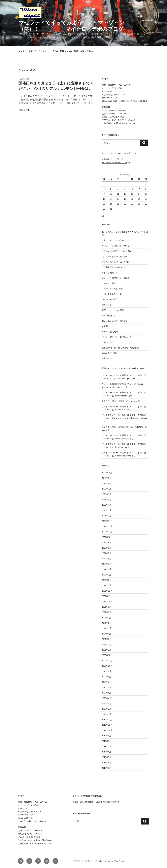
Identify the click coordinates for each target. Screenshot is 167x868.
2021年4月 (107, 634)
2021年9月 (107, 607)
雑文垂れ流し (108, 358)
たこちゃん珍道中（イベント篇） (117, 251)
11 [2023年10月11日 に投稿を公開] (118, 194)
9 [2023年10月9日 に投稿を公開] (104, 194)
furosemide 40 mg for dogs (135, 418)
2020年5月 (107, 693)
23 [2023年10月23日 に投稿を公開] (104, 204)
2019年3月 (107, 768)
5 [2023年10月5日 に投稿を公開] (125, 189)
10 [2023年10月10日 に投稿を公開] (111, 194)
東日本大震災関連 (110, 332)
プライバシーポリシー (83, 861)
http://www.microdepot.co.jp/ (114, 162)
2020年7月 (107, 682)
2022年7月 (107, 553)
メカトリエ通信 (109, 283)
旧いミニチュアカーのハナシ (115, 321)
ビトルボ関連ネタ (110, 273)
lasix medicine (121, 396)
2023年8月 (107, 483)
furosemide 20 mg (123, 456)
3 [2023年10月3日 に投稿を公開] (111, 189)
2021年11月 (107, 596)
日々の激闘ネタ (109, 316)
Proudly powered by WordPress (110, 861)
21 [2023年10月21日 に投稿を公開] (139, 199)
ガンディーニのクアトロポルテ (116, 246)
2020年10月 (107, 666)
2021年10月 (107, 601)
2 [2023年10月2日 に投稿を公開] (104, 189)
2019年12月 (107, 720)
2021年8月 (107, 612)
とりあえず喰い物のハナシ (114, 267)
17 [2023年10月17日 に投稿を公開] (111, 199)
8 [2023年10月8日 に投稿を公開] (146, 189)
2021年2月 (107, 645)
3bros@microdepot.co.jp (136, 101)
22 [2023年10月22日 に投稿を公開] (146, 199)
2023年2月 (107, 516)
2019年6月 (107, 752)
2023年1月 (107, 521)
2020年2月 (107, 709)
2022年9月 (107, 542)
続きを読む (24, 110)
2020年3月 (107, 704)
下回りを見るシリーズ (112, 294)
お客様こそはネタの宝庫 (113, 240)
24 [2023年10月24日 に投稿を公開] (111, 204)
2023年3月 (107, 510)
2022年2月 (107, 580)
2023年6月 (107, 494)
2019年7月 (107, 746)
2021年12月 (107, 591)
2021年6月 (107, 623)
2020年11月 (107, 661)
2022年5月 (107, 564)
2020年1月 (107, 714)
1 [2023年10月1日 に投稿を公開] (146, 184)
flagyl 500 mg (121, 447)
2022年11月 (107, 532)
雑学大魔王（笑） (110, 353)
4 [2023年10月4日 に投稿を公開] (118, 189)
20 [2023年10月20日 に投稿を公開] (132, 199)
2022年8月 (107, 548)
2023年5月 (107, 500)
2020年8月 (107, 677)
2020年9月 (107, 671)
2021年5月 (107, 628)
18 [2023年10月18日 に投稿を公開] (118, 199)
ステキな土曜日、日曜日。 (114, 401)
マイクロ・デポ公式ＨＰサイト (32, 51)
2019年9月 (107, 736)
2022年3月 (107, 575)
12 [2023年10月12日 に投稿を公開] (125, 194)
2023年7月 (107, 489)
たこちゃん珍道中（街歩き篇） (116, 262)
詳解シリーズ (108, 342)
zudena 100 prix (122, 410)
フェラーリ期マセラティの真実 (116, 278)
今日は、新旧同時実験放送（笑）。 (118, 384)
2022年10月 (107, 537)
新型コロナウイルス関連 (113, 310)
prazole (132, 401)
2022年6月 (107, 559)
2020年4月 (107, 698)
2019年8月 (107, 741)
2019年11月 (107, 725)
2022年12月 (107, 526)
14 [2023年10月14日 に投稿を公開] (139, 194)
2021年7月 (107, 618)
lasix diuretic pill (122, 439)
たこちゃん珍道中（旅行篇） (115, 257)
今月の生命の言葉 (110, 299)
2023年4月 (107, 505)
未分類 (105, 326)
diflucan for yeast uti (126, 379)
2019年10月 (107, 730)
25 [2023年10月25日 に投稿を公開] (118, 204)
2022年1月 (107, 585)
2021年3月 (107, 639)
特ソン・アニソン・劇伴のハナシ (117, 337)
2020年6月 (107, 687)
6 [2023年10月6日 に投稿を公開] (132, 189)
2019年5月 (107, 757)
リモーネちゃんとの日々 (113, 289)
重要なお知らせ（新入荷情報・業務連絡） (121, 348)
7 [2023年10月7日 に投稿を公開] (139, 189)
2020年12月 (107, 655)
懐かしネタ (107, 305)
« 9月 (104, 216)
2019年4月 (107, 762)
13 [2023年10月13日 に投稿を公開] (132, 194)
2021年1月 (107, 650)
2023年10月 (107, 473)
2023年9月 (107, 478)
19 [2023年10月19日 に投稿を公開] (125, 199)
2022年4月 (107, 569)
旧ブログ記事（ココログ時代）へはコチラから (73, 51)
